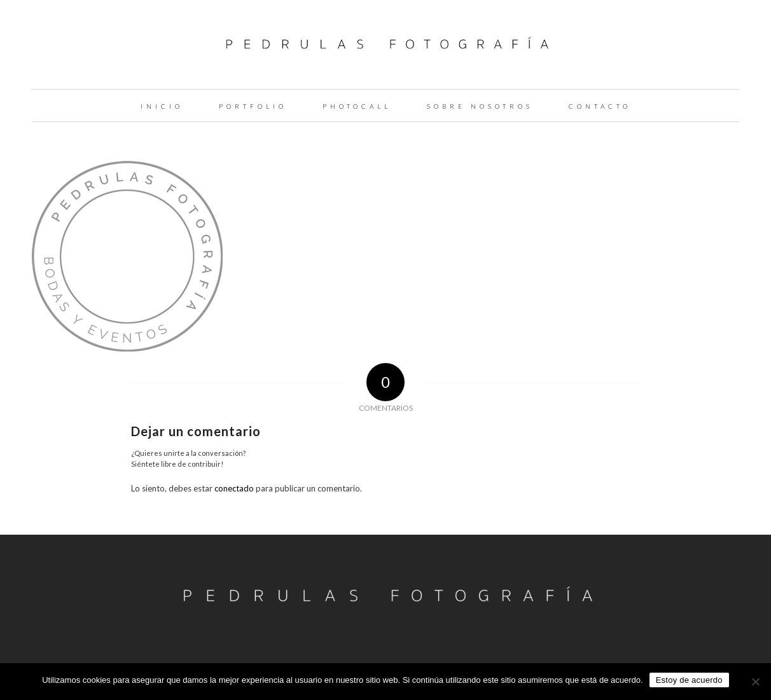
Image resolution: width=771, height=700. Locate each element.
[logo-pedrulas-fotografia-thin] (385, 45)
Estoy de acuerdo (689, 680)
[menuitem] (162, 106)
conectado (234, 488)
